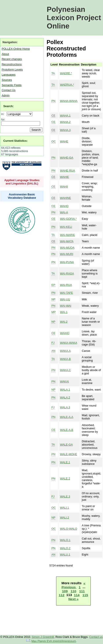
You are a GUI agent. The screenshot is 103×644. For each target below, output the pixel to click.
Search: (8, 106)
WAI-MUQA (67, 248)
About (5, 54)
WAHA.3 (65, 130)
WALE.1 (65, 462)
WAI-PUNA (67, 262)
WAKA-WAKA (68, 343)
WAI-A (64, 212)
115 (85, 595)
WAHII (64, 187)
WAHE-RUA (67, 171)
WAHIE (64, 177)
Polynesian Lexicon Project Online (74, 18)
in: (4, 114)
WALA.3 (65, 407)
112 (62, 595)
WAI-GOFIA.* (68, 219)
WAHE (64, 141)
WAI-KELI (66, 227)
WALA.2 (65, 397)
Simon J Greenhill (43, 637)
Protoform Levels (12, 70)
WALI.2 (64, 517)
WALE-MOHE (68, 454)
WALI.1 (64, 508)
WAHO (64, 206)
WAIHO (65, 333)
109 (65, 591)
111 (82, 591)
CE (53, 116)
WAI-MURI (67, 254)
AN (53, 351)
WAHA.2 (65, 122)
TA (53, 73)
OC (54, 141)
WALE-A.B (67, 430)
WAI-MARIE (67, 235)
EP (53, 285)
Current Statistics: (15, 141)
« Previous (74, 585)
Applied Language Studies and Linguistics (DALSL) (22, 182)
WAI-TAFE (66, 293)
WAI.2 (64, 322)
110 (73, 591)
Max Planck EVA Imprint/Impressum (54, 641)
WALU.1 (65, 555)
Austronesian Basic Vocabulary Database (22, 196)
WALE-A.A (67, 417)
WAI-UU (65, 299)
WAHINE (65, 198)
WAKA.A (65, 351)
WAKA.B (65, 359)
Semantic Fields (12, 85)
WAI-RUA (66, 285)
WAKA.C (65, 370)
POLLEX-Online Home (16, 49)
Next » (73, 599)
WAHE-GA (67, 158)
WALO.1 (65, 540)
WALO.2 (65, 548)
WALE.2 (65, 479)
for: (3, 119)
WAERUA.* (67, 85)
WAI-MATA (67, 241)
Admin (5, 95)
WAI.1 (64, 312)
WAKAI (64, 381)
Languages (8, 75)
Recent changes (12, 59)
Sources (7, 80)
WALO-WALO (68, 529)
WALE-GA (66, 445)
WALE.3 (65, 496)
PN (53, 101)
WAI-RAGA (67, 273)
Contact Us (8, 90)
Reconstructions (12, 64)
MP (54, 312)
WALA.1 (65, 390)
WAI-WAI (66, 306)
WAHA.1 (65, 116)
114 (77, 595)
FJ (53, 343)
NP (53, 299)
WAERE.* (66, 73)
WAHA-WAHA (69, 101)
